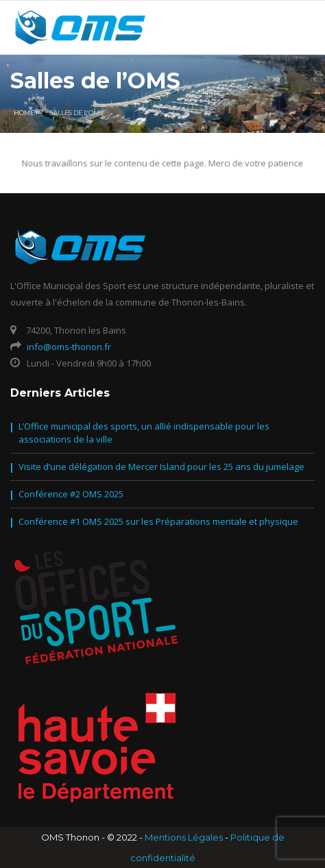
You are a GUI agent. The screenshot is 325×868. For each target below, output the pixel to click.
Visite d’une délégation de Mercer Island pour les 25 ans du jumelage (161, 467)
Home (24, 113)
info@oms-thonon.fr (69, 347)
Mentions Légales (184, 837)
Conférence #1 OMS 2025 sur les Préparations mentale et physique (158, 521)
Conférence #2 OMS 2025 (71, 494)
